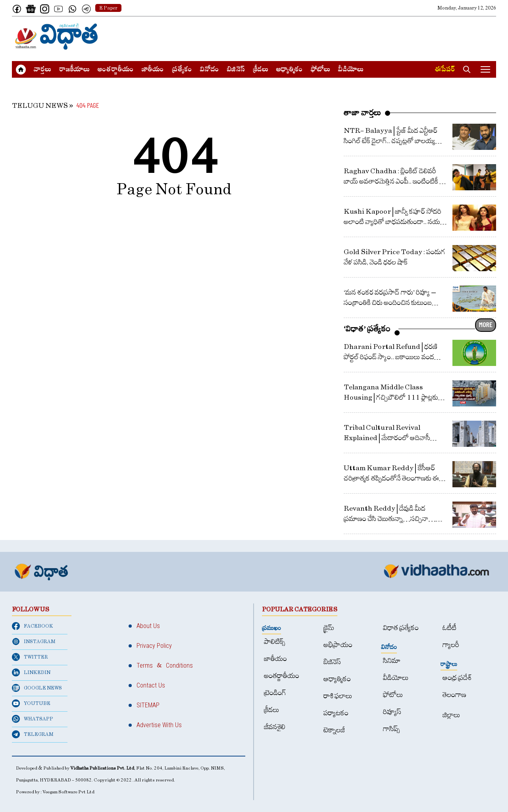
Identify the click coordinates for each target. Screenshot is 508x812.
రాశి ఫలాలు (338, 696)
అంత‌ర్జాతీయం (116, 70)
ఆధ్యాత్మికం (290, 70)
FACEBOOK (33, 626)
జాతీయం (153, 70)
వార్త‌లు (42, 70)
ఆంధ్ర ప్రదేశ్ (457, 678)
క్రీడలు (261, 70)
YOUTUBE (31, 703)
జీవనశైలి (275, 727)
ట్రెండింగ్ (275, 693)
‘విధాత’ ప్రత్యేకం (367, 329)
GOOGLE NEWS (37, 688)
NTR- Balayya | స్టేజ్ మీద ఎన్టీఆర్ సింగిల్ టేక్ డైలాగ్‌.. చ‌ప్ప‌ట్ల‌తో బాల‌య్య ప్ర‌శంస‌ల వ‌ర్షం (391, 141)
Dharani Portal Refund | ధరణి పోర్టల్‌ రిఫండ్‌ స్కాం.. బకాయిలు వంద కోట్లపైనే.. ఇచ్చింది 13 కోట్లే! (391, 357)
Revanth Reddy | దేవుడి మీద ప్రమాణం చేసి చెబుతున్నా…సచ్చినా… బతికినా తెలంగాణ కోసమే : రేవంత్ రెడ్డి (390, 519)
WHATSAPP (33, 719)
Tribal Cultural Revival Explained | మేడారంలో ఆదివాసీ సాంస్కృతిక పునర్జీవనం (387, 438)
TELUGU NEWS (40, 106)
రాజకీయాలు (74, 70)
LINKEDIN (31, 672)
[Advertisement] (352, 36)
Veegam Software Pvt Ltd (68, 792)
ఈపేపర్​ (445, 70)
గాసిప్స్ (392, 729)
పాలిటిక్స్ (275, 642)
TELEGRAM (33, 734)
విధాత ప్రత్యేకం (401, 628)
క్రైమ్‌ (329, 628)
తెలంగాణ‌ (454, 695)
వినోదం (210, 70)
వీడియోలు (351, 70)
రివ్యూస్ (392, 712)
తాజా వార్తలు (362, 113)
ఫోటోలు (320, 70)
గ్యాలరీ (451, 645)
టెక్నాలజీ (334, 730)
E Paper (108, 8)
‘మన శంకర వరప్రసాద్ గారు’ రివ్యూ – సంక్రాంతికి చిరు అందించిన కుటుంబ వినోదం (390, 303)
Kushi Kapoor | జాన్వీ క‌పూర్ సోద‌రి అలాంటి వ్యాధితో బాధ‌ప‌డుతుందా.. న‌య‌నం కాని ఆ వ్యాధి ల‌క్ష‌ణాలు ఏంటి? (396, 222)
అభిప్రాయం (338, 645)
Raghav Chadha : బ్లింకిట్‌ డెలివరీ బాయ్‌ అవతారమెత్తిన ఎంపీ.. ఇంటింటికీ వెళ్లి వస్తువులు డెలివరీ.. (396, 181)
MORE (486, 324)
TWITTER (30, 657)
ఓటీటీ (449, 628)
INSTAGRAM (34, 642)
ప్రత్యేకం (182, 70)
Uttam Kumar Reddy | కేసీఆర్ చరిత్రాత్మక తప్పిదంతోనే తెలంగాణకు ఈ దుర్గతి (391, 478)
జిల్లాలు (451, 715)
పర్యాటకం (336, 713)
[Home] (57, 36)
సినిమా (392, 661)
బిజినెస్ (236, 70)
